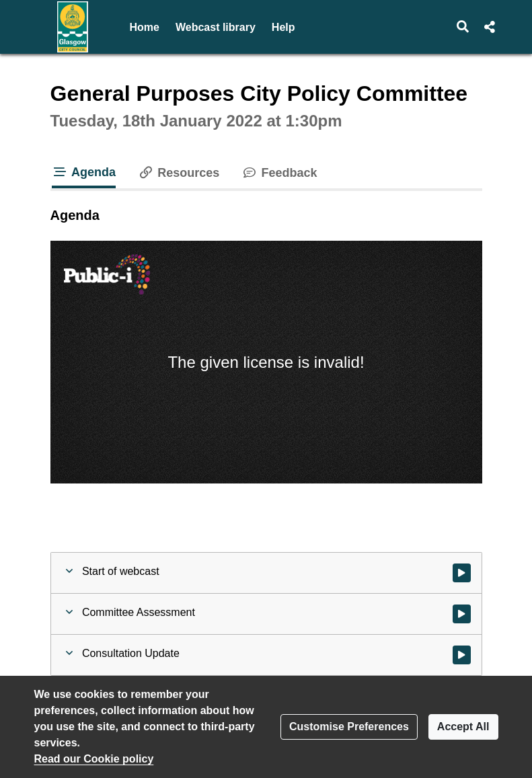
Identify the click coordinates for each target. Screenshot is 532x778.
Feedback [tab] (279, 173)
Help (283, 27)
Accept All (463, 727)
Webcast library (216, 27)
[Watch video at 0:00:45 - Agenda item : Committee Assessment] (462, 614)
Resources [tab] (178, 173)
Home (145, 27)
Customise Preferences (349, 727)
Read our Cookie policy (94, 759)
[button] (462, 27)
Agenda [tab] (84, 172)
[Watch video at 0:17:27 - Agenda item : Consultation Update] (462, 655)
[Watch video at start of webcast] (462, 573)
